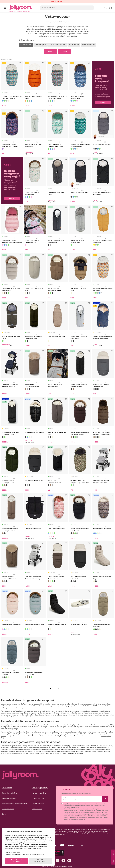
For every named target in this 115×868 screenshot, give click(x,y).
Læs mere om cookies (12, 852)
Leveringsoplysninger (40, 788)
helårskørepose (43, 727)
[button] (5, 8)
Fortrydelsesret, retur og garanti (14, 804)
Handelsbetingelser (9, 798)
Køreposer (55, 22)
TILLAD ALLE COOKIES (16, 861)
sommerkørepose (54, 727)
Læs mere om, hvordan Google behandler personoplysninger (24, 854)
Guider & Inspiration (9, 793)
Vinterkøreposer (64, 22)
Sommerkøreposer (88, 45)
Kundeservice (7, 788)
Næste (64, 689)
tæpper (4, 736)
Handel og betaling (39, 793)
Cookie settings (38, 804)
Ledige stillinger (8, 809)
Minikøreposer (74, 45)
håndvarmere (5, 748)
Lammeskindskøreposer (58, 45)
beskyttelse (21, 748)
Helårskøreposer (41, 45)
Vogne (48, 22)
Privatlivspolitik (38, 798)
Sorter (65, 52)
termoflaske (91, 746)
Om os (4, 814)
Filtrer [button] (50, 52)
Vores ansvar (37, 809)
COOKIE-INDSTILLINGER (41, 861)
